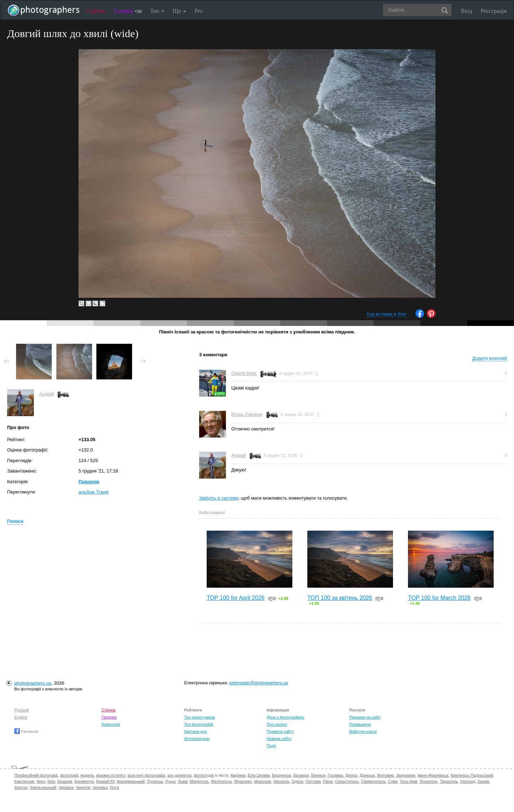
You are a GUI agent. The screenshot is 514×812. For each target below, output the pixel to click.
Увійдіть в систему (219, 498)
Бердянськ (282, 775)
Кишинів (65, 781)
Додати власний (490, 358)
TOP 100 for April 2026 (236, 598)
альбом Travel (94, 492)
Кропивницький (131, 781)
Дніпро (351, 775)
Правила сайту (280, 731)
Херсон (21, 787)
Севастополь (347, 781)
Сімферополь (373, 781)
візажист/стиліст (110, 775)
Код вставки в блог (387, 314)
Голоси (15, 521)
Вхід (467, 11)
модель (87, 775)
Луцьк (171, 781)
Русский (22, 710)
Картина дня (195, 731)
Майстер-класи (363, 731)
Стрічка (96, 11)
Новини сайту (279, 739)
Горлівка (335, 775)
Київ (51, 781)
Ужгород (468, 781)
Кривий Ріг (105, 781)
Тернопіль (429, 781)
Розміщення (360, 724)
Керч (41, 781)
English (21, 717)
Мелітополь (221, 781)
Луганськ (155, 781)
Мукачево (243, 781)
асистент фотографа (146, 775)
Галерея (128, 11)
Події (271, 746)
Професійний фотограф (36, 775)
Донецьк (367, 775)
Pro (198, 11)
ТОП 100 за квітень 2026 (340, 598)
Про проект (277, 724)
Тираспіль (449, 781)
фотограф (69, 775)
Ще (179, 11)
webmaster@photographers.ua (259, 683)
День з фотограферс (286, 717)
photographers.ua (33, 683)
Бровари (301, 775)
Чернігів (83, 787)
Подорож (89, 482)
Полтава (313, 781)
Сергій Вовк (244, 373)
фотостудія (204, 775)
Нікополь (281, 781)
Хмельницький (43, 787)
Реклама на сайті (365, 717)
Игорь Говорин (247, 414)
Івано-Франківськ (433, 775)
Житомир (385, 775)
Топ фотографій (199, 724)
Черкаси (66, 787)
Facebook (26, 731)
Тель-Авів (409, 781)
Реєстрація (494, 11)
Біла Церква (259, 775)
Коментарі (111, 724)
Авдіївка (238, 775)
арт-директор (180, 775)
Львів (183, 781)
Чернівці (100, 787)
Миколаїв (263, 781)
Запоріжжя (406, 775)
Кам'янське (24, 781)
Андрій (47, 394)
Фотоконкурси (197, 739)
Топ (157, 11)
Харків (483, 781)
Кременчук (84, 781)
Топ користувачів (200, 717)
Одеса (297, 781)
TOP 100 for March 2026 (439, 598)
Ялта (114, 787)
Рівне (328, 781)
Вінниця (318, 775)
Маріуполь (199, 781)
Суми (393, 781)
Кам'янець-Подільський (472, 775)
